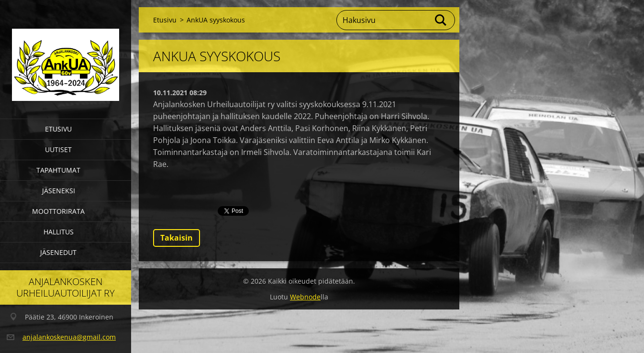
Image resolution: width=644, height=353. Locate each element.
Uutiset (58, 149)
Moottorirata (58, 211)
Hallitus (59, 232)
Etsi (441, 20)
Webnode (305, 297)
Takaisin (177, 238)
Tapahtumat (58, 170)
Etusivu (58, 129)
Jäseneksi (59, 191)
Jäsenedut (58, 252)
